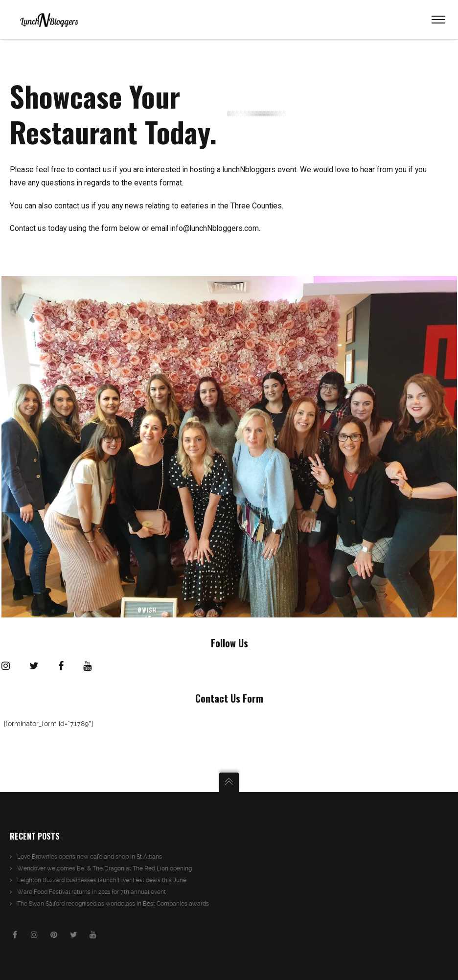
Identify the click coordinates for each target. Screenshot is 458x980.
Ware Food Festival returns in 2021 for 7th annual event (92, 892)
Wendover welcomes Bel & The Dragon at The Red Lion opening (104, 868)
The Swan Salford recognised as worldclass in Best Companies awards (113, 904)
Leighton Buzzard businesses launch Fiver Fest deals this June (102, 880)
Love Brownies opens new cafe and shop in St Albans (90, 857)
